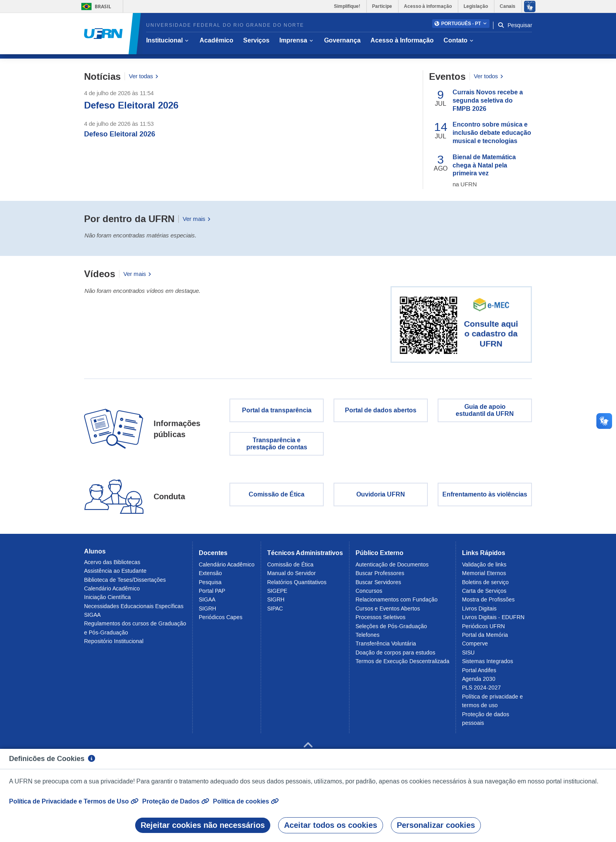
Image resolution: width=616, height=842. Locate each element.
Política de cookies (246, 801)
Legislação (476, 6)
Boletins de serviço (485, 586)
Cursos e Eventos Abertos (388, 612)
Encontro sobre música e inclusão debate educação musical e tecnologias (492, 137)
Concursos (369, 594)
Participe (382, 6)
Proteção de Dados (176, 801)
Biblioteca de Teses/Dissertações (125, 583)
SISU (468, 656)
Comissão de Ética (277, 498)
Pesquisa (210, 586)
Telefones (368, 638)
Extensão (210, 577)
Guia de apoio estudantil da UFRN (485, 414)
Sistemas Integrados (488, 665)
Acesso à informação (428, 6)
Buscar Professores (380, 577)
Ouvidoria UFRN (381, 498)
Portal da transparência (277, 414)
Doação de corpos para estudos (395, 656)
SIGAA (92, 618)
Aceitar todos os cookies (331, 825)
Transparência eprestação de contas (277, 447)
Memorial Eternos (484, 577)
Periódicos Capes (221, 621)
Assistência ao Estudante (115, 574)
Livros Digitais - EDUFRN (493, 621)
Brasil (95, 6)
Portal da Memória (485, 638)
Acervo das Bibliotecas (112, 566)
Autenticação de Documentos (392, 568)
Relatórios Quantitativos (297, 586)
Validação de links (484, 568)
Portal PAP (212, 594)
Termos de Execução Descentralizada (402, 665)
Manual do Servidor (291, 577)
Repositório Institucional (114, 645)
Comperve (475, 647)
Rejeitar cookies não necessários (203, 825)
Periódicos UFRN (483, 630)
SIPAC (275, 612)
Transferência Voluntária (386, 647)
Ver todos (489, 80)
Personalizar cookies (436, 825)
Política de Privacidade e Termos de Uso (74, 801)
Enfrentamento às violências (485, 498)
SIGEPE (277, 594)
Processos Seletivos (380, 621)
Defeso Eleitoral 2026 (131, 109)
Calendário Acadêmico (112, 592)
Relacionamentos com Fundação (397, 603)
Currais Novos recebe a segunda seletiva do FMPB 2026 (488, 104)
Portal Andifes (479, 674)
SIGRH (207, 612)
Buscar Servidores (378, 586)
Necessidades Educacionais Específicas (134, 610)
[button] (461, 24)
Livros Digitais (479, 612)
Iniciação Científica (107, 601)
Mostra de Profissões (488, 603)
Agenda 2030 (479, 682)
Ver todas (144, 80)
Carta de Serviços (484, 594)
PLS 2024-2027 (481, 691)
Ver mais (197, 222)
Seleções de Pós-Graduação (391, 630)
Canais (508, 6)
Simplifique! (347, 6)
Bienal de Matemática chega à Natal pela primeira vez (484, 169)
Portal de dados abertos (381, 414)
